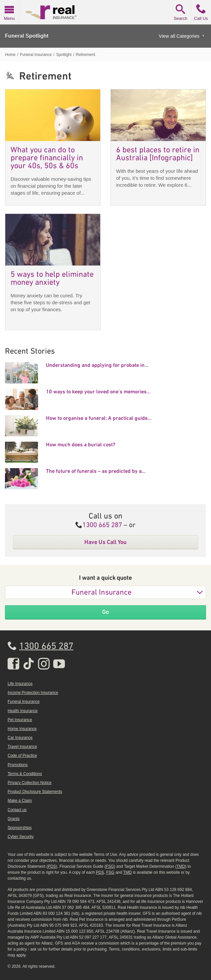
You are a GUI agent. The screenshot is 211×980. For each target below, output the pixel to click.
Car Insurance (20, 738)
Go (105, 612)
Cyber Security (21, 837)
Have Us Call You (105, 542)
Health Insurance (23, 711)
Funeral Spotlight (27, 36)
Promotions (18, 765)
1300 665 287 (102, 525)
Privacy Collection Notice (30, 783)
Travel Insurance (22, 747)
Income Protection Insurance (33, 693)
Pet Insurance (20, 720)
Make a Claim (20, 801)
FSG (110, 866)
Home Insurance (22, 729)
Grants (14, 819)
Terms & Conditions (25, 774)
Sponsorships (20, 828)
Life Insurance (20, 684)
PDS (52, 866)
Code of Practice (22, 756)
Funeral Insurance (102, 593)
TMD (181, 866)
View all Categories (179, 36)
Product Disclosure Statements (35, 792)
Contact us (17, 810)
